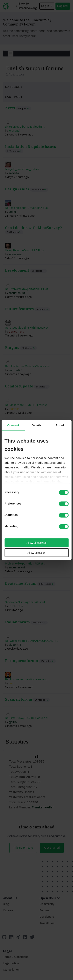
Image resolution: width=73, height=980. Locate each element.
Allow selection (36, 553)
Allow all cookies (36, 543)
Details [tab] (37, 425)
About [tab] (60, 425)
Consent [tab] (13, 425)
